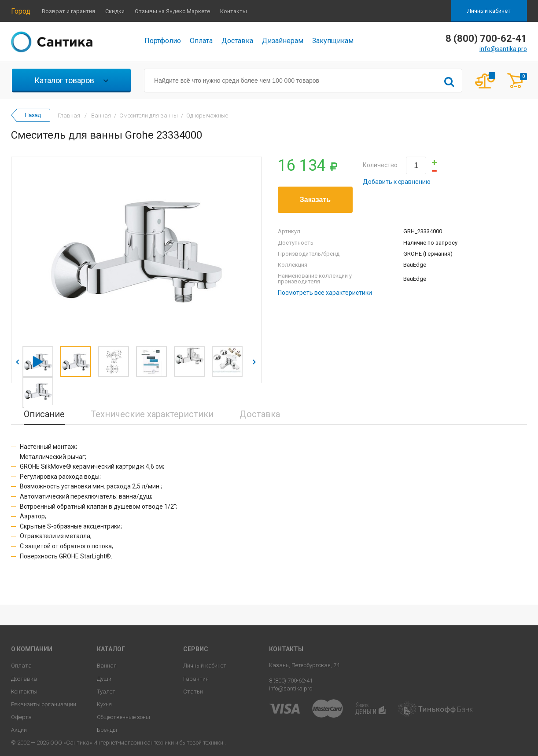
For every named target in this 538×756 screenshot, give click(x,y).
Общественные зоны (123, 717)
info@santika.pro (503, 49)
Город (21, 11)
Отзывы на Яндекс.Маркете (172, 11)
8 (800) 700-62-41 (291, 681)
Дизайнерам (283, 41)
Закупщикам (333, 41)
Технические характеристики (152, 414)
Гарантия (196, 679)
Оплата (201, 41)
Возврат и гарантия (68, 11)
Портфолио (163, 41)
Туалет (106, 692)
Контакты (234, 11)
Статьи (193, 692)
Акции (19, 730)
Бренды (107, 730)
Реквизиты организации (44, 704)
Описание (44, 414)
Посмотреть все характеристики (325, 293)
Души (104, 679)
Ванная (107, 666)
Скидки (115, 11)
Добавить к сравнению (397, 182)
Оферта (21, 717)
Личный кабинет (489, 11)
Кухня (104, 704)
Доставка (237, 41)
